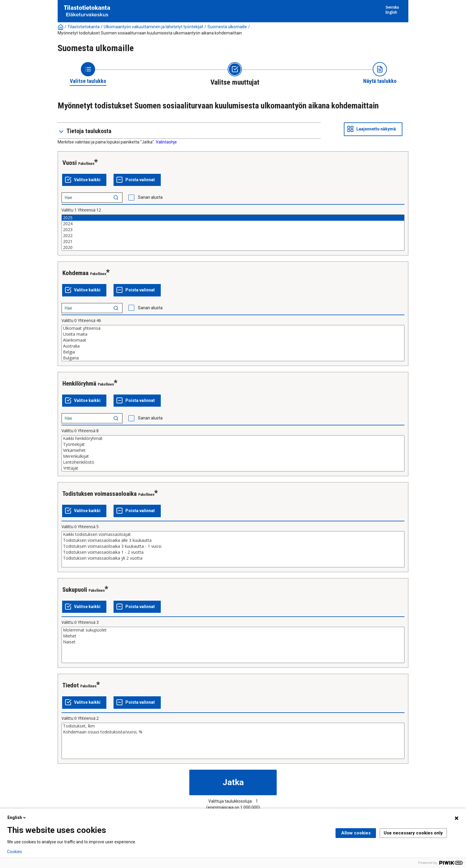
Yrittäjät (233, 468)
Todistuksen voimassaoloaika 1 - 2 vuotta (233, 552)
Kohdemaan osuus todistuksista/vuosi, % (233, 732)
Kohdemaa (75, 273)
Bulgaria (233, 358)
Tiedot (71, 685)
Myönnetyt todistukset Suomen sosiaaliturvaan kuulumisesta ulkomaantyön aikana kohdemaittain (150, 33)
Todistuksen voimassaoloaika (100, 494)
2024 (233, 224)
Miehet (233, 636)
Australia (233, 346)
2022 (233, 236)
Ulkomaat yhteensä (233, 328)
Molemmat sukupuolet (233, 630)
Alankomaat (233, 340)
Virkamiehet (233, 450)
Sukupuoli (75, 590)
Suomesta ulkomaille (227, 27)
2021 (233, 242)
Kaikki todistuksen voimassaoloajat (233, 534)
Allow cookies (356, 833)
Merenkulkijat (233, 456)
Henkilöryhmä (79, 384)
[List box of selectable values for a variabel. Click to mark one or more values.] (233, 233)
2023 (233, 230)
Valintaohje (166, 142)
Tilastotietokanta (84, 27)
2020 (233, 247)
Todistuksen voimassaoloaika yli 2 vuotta (233, 558)
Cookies (15, 852)
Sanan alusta (150, 197)
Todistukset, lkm (233, 726)
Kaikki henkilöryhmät (233, 438)
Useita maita (233, 334)
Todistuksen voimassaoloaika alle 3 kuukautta (233, 540)
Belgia (233, 352)
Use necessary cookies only (413, 833)
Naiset (233, 642)
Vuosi (70, 163)
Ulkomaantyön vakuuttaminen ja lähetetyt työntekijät (154, 27)
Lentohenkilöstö (233, 462)
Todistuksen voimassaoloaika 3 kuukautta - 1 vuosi (233, 546)
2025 (233, 218)
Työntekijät (233, 444)
